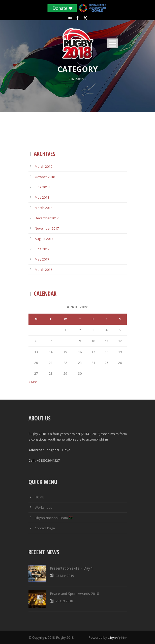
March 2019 (43, 166)
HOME (39, 497)
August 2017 (44, 239)
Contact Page (45, 528)
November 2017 (47, 228)
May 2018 (42, 197)
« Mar (33, 382)
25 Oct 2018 (64, 601)
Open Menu (113, 43)
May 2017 (42, 259)
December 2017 (47, 218)
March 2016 (43, 270)
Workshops (44, 507)
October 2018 (45, 177)
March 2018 (43, 208)
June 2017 (42, 249)
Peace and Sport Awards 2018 (74, 594)
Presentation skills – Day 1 (71, 568)
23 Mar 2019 (65, 576)
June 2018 (42, 187)
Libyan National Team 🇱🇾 (54, 518)
